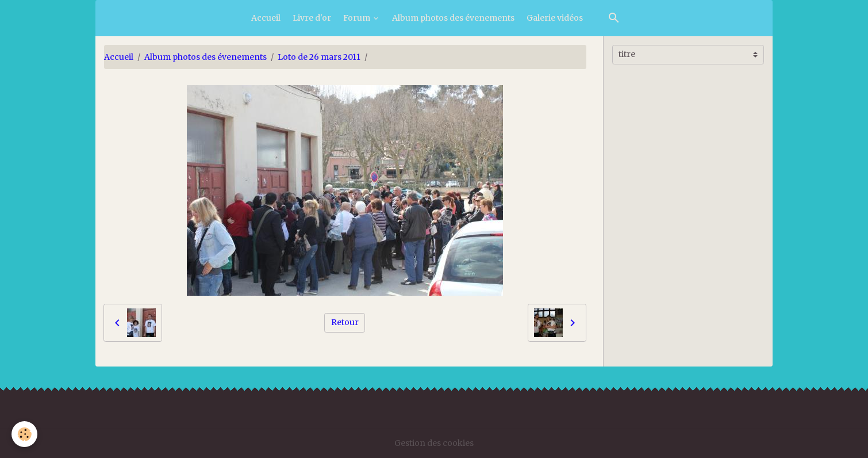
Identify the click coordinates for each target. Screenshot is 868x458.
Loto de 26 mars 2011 (319, 57)
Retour (345, 322)
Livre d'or (312, 18)
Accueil (266, 18)
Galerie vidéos (555, 18)
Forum (358, 18)
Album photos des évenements (453, 18)
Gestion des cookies (434, 443)
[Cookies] (24, 434)
